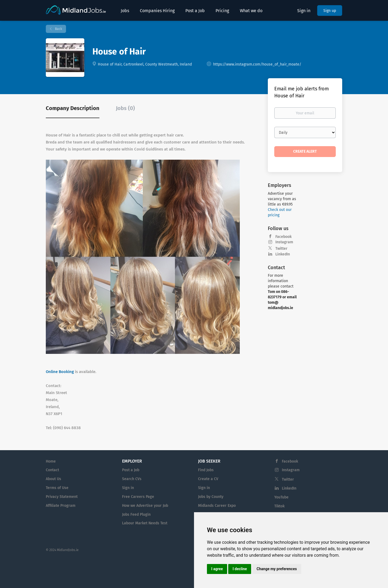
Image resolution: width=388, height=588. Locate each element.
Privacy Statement (62, 497)
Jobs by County (211, 497)
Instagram (284, 242)
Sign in (304, 11)
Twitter (281, 249)
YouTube (281, 497)
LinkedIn (283, 254)
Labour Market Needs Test (145, 523)
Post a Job (131, 470)
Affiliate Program (61, 506)
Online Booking (60, 372)
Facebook (283, 237)
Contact (52, 470)
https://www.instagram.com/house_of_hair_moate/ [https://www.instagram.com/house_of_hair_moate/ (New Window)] (257, 64)
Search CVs (132, 479)
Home (51, 461)
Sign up (330, 11)
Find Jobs (206, 470)
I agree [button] (217, 569)
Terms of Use (57, 488)
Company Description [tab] (73, 108)
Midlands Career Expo (217, 506)
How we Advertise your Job (145, 506)
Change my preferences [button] (277, 569)
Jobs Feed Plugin (136, 514)
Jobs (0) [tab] (125, 108)
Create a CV (208, 479)
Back (58, 29)
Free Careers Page (138, 497)
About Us (53, 479)
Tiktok (279, 506)
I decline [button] (240, 569)
